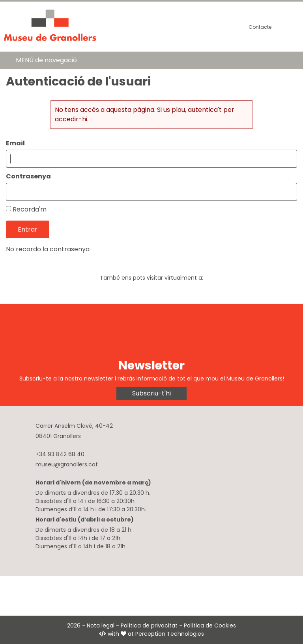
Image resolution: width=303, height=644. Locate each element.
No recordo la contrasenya (48, 249)
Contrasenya (28, 176)
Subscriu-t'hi (151, 393)
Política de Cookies (210, 625)
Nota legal (101, 625)
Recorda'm (30, 209)
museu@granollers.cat (67, 464)
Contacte (260, 27)
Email (15, 143)
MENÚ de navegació (46, 60)
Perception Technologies (170, 634)
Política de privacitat (149, 625)
